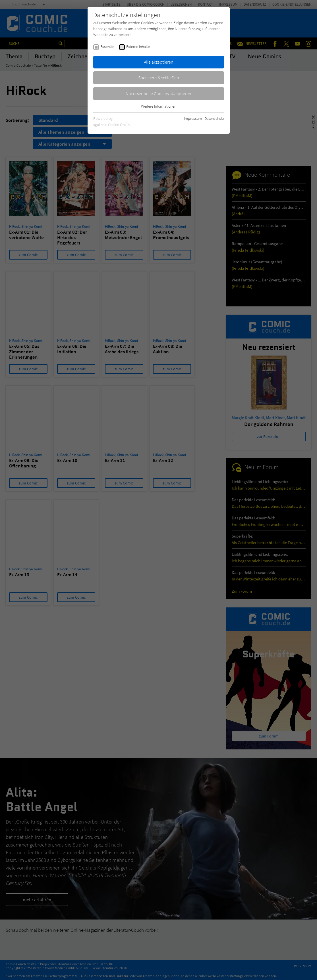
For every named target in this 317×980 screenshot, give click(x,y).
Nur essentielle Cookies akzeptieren (158, 93)
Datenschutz (214, 118)
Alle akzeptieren (159, 62)
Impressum (193, 118)
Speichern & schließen (159, 78)
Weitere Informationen (159, 106)
